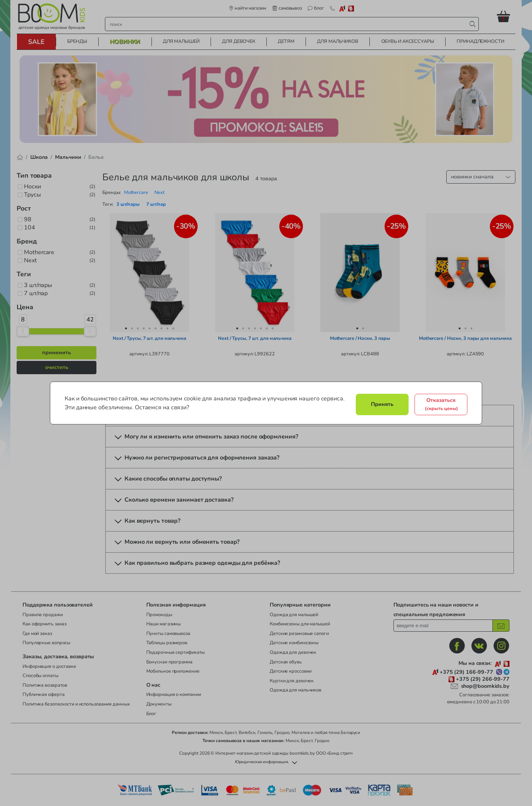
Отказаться (441, 404)
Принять (382, 404)
